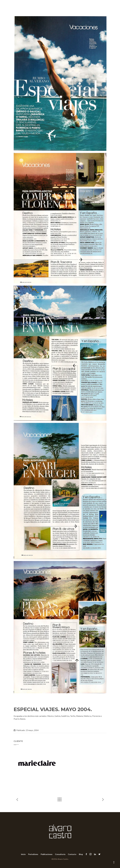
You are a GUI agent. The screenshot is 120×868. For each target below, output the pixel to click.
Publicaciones (47, 854)
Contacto (72, 854)
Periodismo (33, 854)
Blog (81, 854)
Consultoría (60, 854)
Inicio (23, 854)
